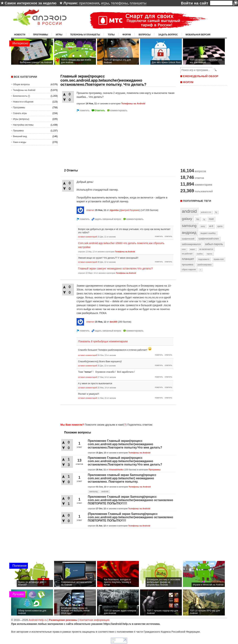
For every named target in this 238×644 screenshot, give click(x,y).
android (105, 491)
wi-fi (211, 226)
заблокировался (191, 244)
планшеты (138, 3)
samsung (93, 491)
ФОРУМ (188, 82)
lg (204, 219)
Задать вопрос (168, 35)
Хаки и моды (20, 142)
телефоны (119, 3)
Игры (59, 35)
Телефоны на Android (24, 90)
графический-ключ (209, 239)
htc (198, 219)
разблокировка (204, 265)
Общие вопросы (21, 84)
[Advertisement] (92, 139)
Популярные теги (197, 201)
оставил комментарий (88, 237)
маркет (193, 249)
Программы (41, 35)
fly (216, 212)
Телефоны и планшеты (85, 35)
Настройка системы (23, 125)
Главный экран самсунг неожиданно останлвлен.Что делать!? (115, 269)
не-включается (206, 249)
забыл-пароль (214, 244)
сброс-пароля (189, 269)
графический (188, 239)
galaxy (187, 219)
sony (203, 226)
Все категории (25, 77)
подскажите (204, 259)
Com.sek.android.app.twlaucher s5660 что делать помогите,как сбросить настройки (121, 245)
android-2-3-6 (206, 212)
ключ (184, 249)
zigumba (114, 210)
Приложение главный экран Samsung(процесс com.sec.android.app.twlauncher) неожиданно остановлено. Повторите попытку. (122, 478)
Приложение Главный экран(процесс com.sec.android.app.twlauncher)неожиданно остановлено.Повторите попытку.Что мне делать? (125, 444)
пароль (209, 254)
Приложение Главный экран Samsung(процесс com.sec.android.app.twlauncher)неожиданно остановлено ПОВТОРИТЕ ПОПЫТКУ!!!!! (130, 500)
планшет (188, 259)
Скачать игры (20, 113)
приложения (89, 3)
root (211, 219)
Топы (111, 35)
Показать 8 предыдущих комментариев (103, 341)
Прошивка (18, 131)
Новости (20, 35)
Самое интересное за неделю (30, 3)
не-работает (187, 254)
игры (105, 3)
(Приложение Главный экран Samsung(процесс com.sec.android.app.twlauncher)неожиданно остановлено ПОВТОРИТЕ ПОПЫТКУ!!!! (130, 517)
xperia (220, 226)
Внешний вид (20, 136)
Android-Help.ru (38, 620)
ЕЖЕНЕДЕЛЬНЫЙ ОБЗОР (201, 76)
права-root (219, 259)
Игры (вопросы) (21, 119)
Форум (127, 35)
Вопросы (144, 35)
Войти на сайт (195, 3)
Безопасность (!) (21, 96)
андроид (189, 233)
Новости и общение (23, 102)
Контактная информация (94, 620)
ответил (90, 210)
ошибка (200, 254)
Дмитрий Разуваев (130, 210)
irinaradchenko (116, 470)
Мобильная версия (198, 35)
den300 (113, 322)
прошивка (188, 265)
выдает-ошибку (208, 233)
